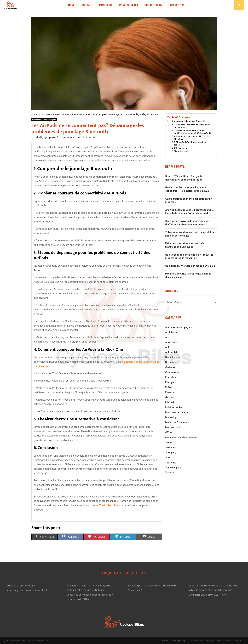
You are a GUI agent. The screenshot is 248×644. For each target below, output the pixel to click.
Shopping (171, 452)
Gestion (170, 397)
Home (72, 5)
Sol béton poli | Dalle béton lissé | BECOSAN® (152, 586)
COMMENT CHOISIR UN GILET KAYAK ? (209, 595)
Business (171, 362)
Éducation (171, 377)
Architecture (172, 332)
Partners (105, 5)
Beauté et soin (173, 357)
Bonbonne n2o (135, 590)
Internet (170, 402)
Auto (168, 347)
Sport (168, 457)
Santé (168, 443)
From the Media (128, 5)
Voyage (170, 473)
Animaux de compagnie (179, 327)
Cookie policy (153, 5)
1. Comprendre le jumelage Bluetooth (187, 121)
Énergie (170, 382)
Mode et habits (174, 427)
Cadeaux (170, 367)
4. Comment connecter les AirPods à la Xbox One (192, 138)
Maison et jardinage (177, 412)
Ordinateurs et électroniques (44, 120)
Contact (87, 5)
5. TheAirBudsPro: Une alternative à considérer (190, 143)
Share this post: (181, 151)
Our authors (197, 641)
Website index (224, 641)
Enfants (169, 387)
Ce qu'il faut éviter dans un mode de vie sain (190, 266)
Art (167, 337)
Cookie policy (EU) (180, 641)
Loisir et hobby (174, 407)
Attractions (171, 342)
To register (176, 5)
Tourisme (171, 463)
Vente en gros (173, 468)
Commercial (172, 372)
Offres (169, 432)
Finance (170, 392)
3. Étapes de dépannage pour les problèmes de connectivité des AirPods (192, 132)
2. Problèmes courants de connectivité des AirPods (192, 126)
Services (170, 447)
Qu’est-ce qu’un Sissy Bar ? (20, 586)
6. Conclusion (180, 148)
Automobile (172, 352)
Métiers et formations (177, 422)
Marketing (171, 417)
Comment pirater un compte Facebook (27, 590)
